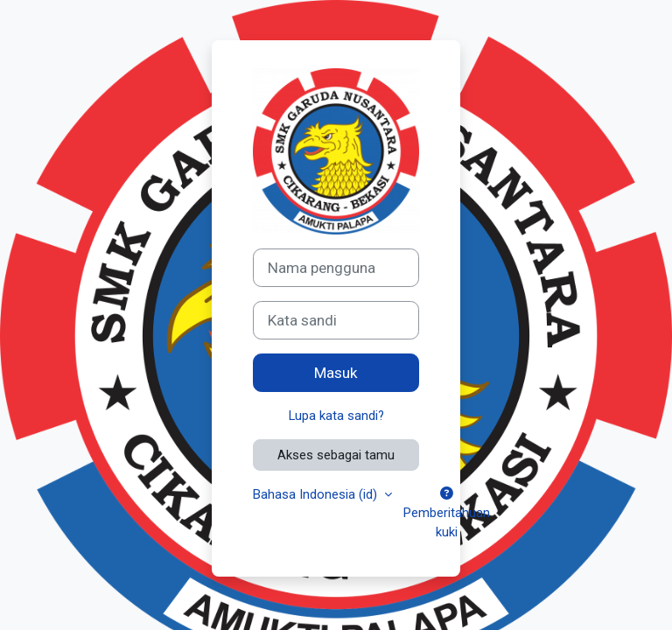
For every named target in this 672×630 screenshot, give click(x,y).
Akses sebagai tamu (336, 455)
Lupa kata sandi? (336, 416)
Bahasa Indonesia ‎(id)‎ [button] (317, 494)
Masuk (336, 373)
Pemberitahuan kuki (447, 514)
